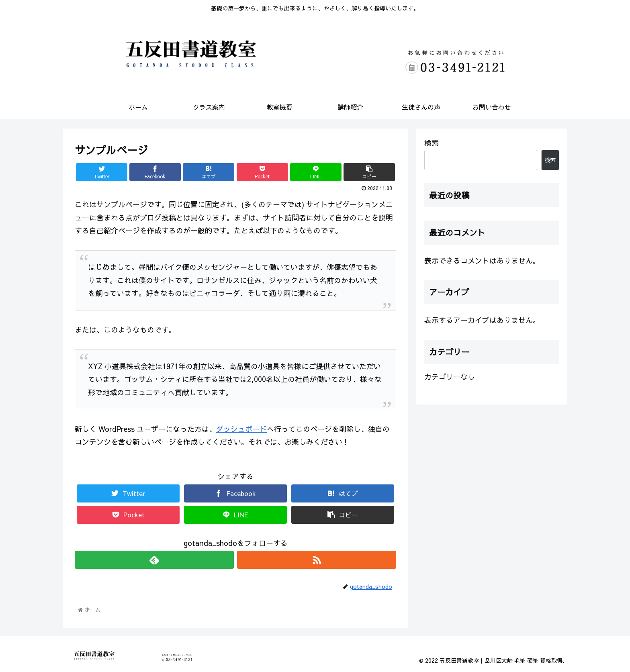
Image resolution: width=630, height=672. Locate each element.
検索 (432, 143)
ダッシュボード (241, 429)
